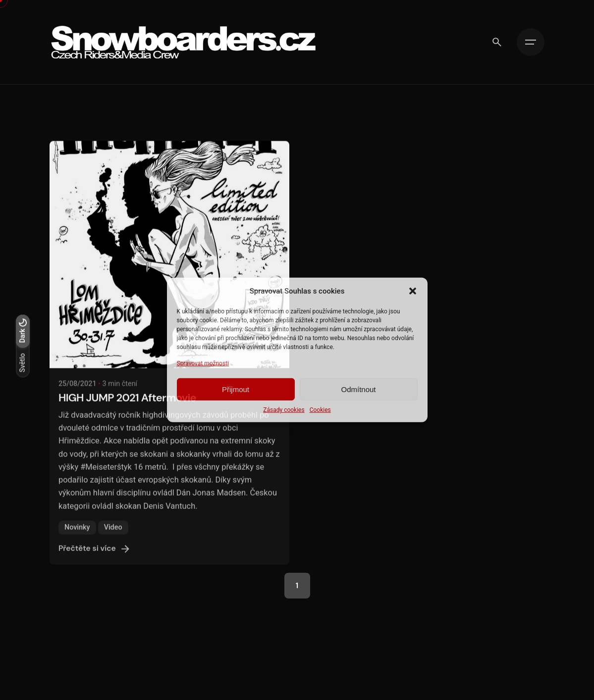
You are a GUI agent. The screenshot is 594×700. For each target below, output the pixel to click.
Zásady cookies (284, 410)
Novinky (77, 537)
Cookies (320, 410)
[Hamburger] (531, 42)
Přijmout (236, 389)
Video (113, 537)
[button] (413, 291)
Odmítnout (358, 389)
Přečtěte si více (95, 559)
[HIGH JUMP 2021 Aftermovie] (169, 265)
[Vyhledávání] (497, 42)
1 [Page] (297, 586)
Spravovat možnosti (203, 363)
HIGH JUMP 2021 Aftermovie (127, 408)
